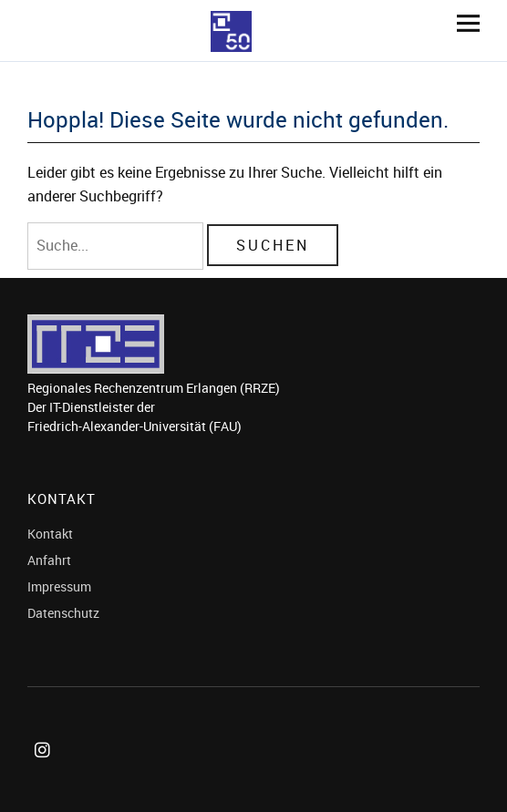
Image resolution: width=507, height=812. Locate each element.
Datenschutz (63, 613)
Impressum (59, 586)
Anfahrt (49, 560)
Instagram (46, 771)
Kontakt (50, 534)
